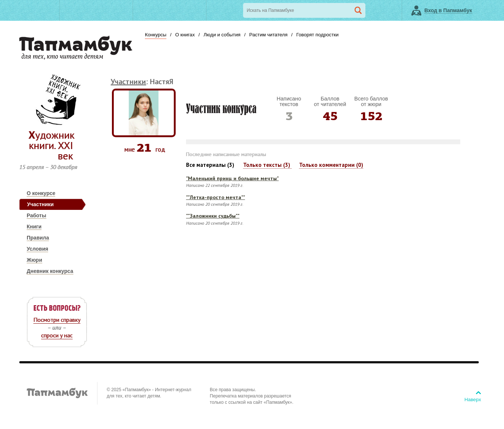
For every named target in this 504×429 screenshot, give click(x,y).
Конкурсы (156, 35)
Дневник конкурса (50, 271)
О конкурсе (41, 193)
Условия (37, 249)
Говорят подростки (317, 35)
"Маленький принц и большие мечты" (232, 178)
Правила (38, 238)
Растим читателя (268, 35)
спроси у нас (57, 335)
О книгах (185, 35)
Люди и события (222, 35)
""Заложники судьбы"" (213, 216)
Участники (40, 204)
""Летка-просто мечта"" (215, 197)
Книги (34, 227)
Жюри (34, 260)
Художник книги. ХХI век (52, 145)
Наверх (473, 400)
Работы (37, 215)
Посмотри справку (57, 320)
